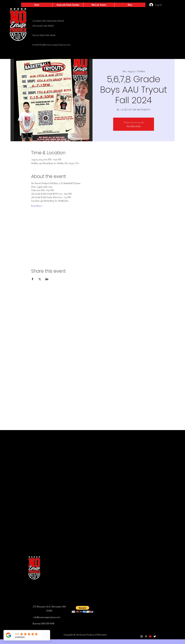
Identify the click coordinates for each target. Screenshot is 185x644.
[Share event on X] (40, 279)
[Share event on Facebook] (33, 279)
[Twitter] (155, 636)
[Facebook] (146, 636)
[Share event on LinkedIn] (47, 279)
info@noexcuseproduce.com (47, 617)
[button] (83, 609)
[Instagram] (142, 636)
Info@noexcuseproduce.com (55, 45)
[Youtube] (150, 636)
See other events (134, 126)
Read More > (37, 206)
